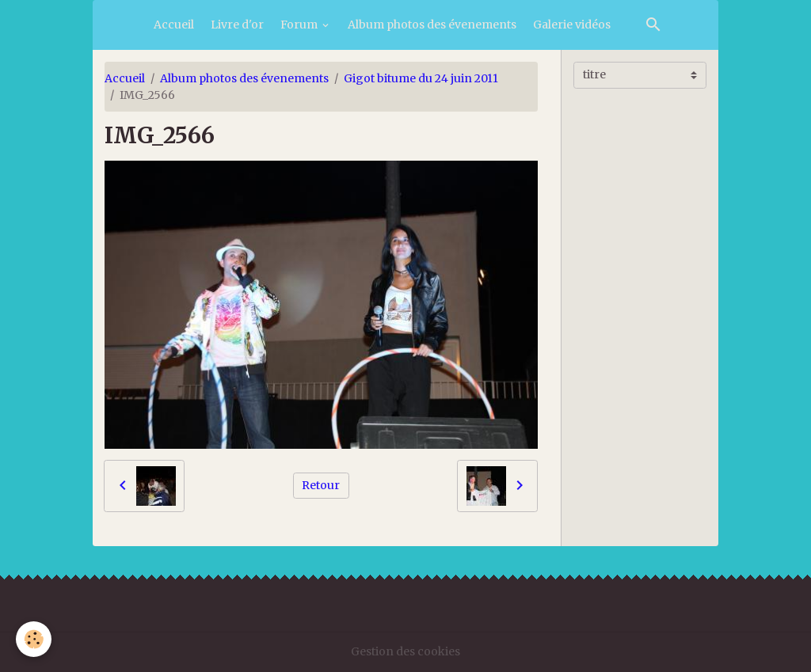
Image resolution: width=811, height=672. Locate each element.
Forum (300, 25)
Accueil (174, 25)
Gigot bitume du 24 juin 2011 (421, 78)
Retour (321, 485)
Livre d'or (237, 25)
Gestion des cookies (405, 651)
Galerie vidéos (572, 25)
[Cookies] (34, 639)
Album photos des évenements (432, 25)
